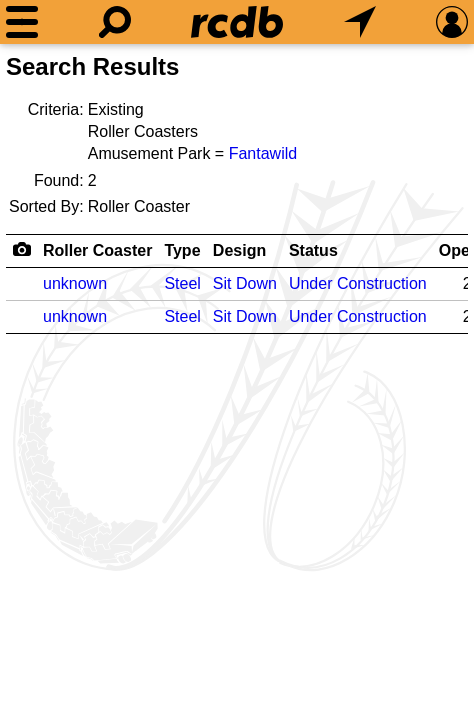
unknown (75, 283)
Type (182, 250)
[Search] (115, 22)
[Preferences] (452, 22)
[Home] (237, 22)
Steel (182, 283)
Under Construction (358, 283)
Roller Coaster (97, 250)
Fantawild (263, 153)
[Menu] (22, 22)
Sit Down (245, 283)
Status (313, 250)
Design (239, 250)
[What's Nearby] (360, 22)
